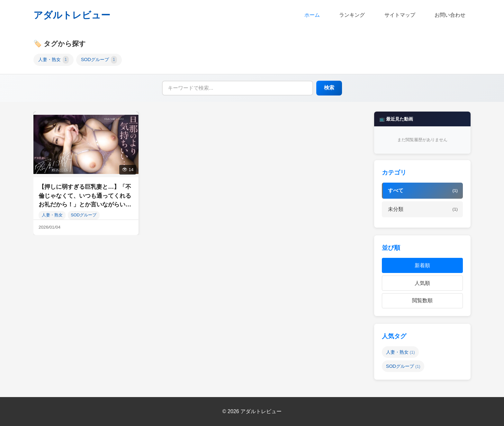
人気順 (422, 283)
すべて (423, 191)
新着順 (422, 265)
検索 (329, 88)
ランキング (352, 15)
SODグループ (99, 60)
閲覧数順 (422, 300)
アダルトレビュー (72, 15)
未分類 (423, 209)
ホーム (312, 15)
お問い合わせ (450, 15)
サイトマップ (400, 15)
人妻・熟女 (54, 60)
